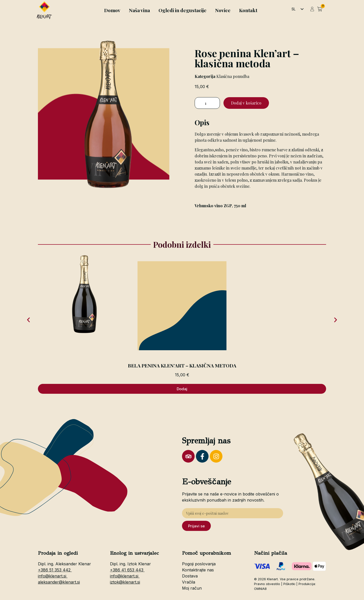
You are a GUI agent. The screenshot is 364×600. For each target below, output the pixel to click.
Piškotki (289, 584)
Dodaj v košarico (246, 103)
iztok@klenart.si (125, 582)
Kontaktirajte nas (198, 570)
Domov (112, 10)
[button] (28, 320)
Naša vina (139, 10)
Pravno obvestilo (267, 584)
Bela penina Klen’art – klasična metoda (182, 365)
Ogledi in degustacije (183, 10)
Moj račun (192, 588)
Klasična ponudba (233, 76)
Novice (223, 10)
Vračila (189, 582)
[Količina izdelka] (207, 103)
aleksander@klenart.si (59, 582)
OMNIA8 (260, 589)
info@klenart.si (53, 576)
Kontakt (248, 10)
